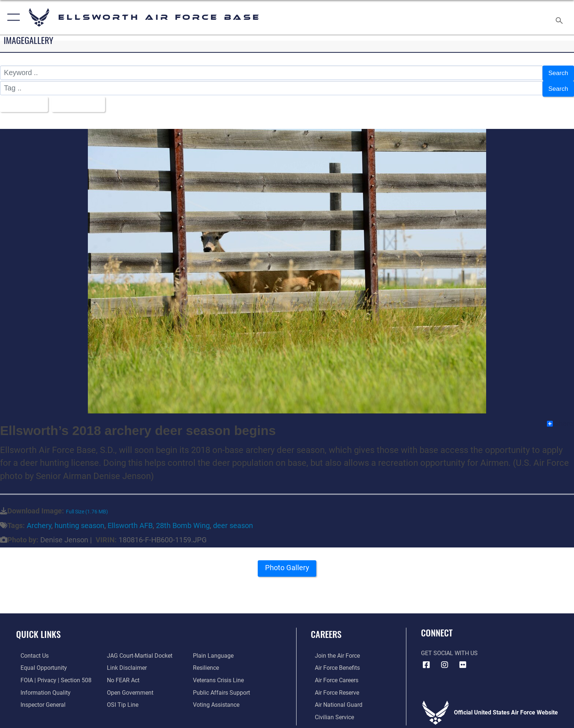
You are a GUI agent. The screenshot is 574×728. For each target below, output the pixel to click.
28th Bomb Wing (183, 522)
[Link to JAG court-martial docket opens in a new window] (138, 652)
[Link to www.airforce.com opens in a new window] (333, 652)
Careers (326, 630)
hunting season (79, 522)
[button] (12, 17)
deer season (233, 522)
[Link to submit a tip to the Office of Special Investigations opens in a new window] (121, 701)
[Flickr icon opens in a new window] (463, 661)
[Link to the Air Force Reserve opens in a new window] (333, 689)
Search (557, 73)
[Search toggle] (560, 18)
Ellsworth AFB (130, 522)
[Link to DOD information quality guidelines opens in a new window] (41, 689)
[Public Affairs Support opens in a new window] (223, 689)
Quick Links (38, 630)
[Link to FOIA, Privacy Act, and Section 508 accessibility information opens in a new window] (52, 676)
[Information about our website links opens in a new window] (125, 664)
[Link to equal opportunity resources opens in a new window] (39, 664)
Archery (39, 522)
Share (560, 420)
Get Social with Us (449, 649)
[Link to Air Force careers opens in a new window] (333, 676)
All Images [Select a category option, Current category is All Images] (24, 101)
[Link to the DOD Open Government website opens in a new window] (129, 689)
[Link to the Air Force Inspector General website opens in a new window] (39, 701)
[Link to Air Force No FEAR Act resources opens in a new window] (122, 676)
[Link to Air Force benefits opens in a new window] (333, 664)
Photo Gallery (287, 566)
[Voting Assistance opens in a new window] (218, 701)
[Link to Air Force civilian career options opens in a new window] (330, 713)
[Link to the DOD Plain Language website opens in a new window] (215, 652)
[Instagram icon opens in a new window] (444, 661)
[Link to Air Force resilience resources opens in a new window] (207, 664)
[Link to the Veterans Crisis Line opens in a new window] (220, 676)
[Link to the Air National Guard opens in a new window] (335, 701)
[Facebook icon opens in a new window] (426, 661)
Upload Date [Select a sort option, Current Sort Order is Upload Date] (83, 101)
